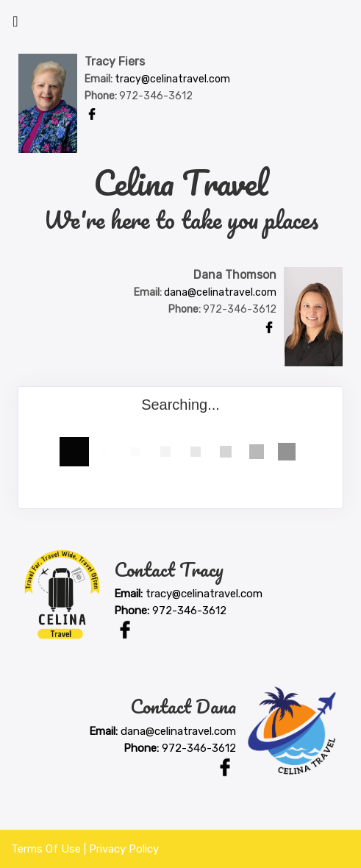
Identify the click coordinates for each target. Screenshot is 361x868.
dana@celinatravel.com (220, 292)
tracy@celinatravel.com (172, 79)
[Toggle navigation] (15, 25)
